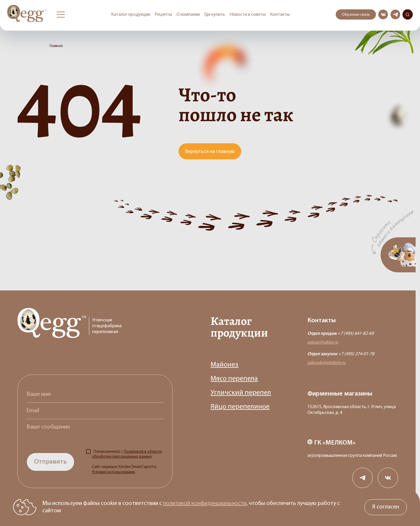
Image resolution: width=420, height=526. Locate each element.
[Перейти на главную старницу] (28, 14)
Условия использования (113, 472)
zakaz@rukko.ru (323, 342)
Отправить (50, 462)
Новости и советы (248, 15)
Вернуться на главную (210, 152)
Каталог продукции (131, 15)
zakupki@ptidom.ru (327, 363)
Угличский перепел (241, 393)
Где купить (215, 15)
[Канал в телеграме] (395, 14)
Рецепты (163, 15)
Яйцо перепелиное (240, 407)
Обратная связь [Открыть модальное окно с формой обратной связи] (356, 15)
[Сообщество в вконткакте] (383, 14)
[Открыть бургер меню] (61, 15)
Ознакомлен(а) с (127, 462)
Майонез (224, 365)
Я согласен (386, 507)
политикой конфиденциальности (205, 504)
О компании (188, 15)
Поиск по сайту (408, 15)
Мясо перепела (234, 379)
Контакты (280, 15)
